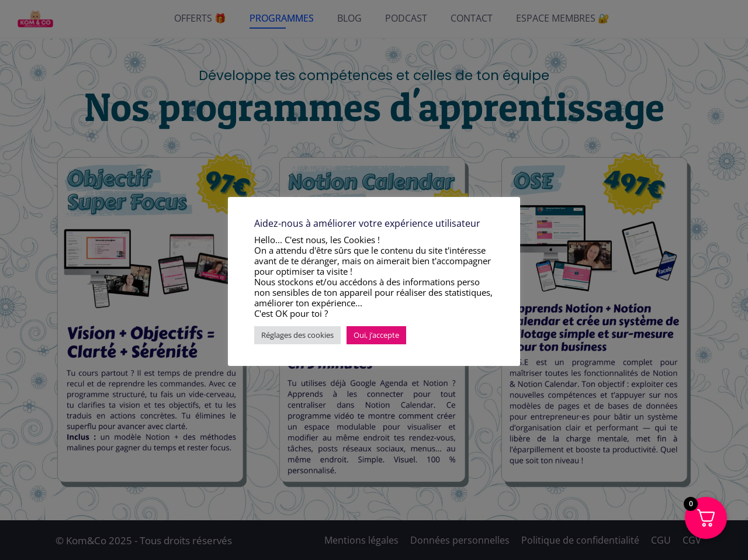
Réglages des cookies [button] (297, 335)
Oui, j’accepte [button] (376, 335)
